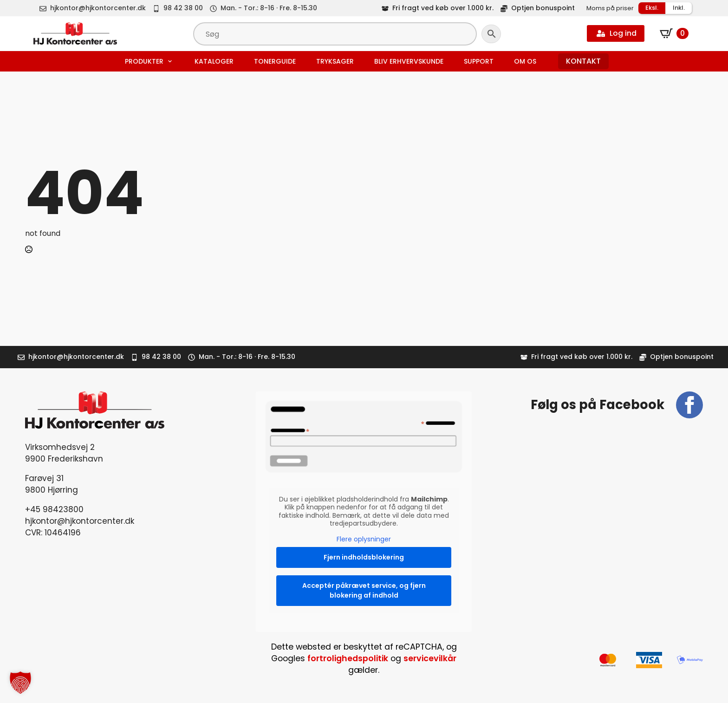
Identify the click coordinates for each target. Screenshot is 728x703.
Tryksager (335, 61)
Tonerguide (275, 61)
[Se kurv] (674, 33)
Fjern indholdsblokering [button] (364, 557)
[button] (20, 683)
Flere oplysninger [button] (364, 540)
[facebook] (689, 405)
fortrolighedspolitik (348, 658)
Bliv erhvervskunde (409, 61)
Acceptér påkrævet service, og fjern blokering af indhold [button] (364, 590)
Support (479, 61)
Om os (525, 61)
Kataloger (214, 61)
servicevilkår (430, 658)
